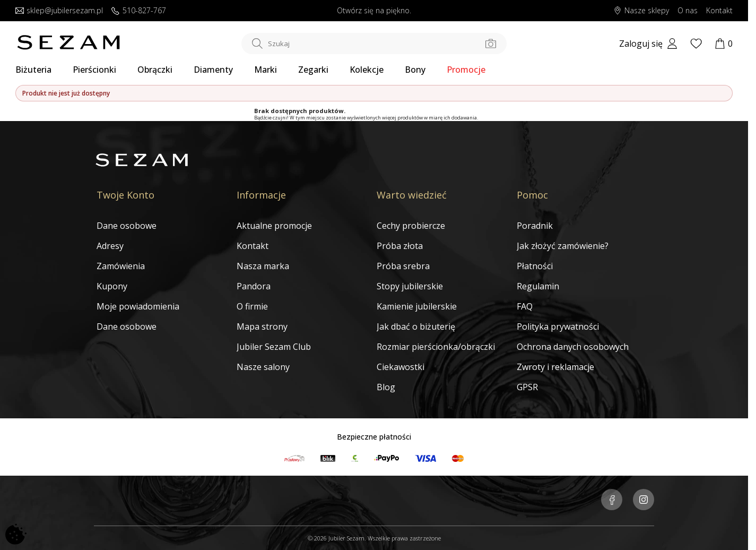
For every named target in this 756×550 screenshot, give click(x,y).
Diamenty (213, 70)
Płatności (535, 266)
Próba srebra (403, 266)
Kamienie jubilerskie (417, 306)
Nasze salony (263, 367)
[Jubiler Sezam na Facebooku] (612, 501)
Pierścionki (94, 70)
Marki (266, 70)
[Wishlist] (696, 44)
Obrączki (155, 70)
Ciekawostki (401, 367)
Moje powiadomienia (138, 306)
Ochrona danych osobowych (573, 347)
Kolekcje (367, 70)
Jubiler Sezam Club (274, 347)
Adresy (110, 246)
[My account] (648, 44)
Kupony (112, 286)
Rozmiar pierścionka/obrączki (436, 347)
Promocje (466, 70)
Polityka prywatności (558, 326)
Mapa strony (262, 326)
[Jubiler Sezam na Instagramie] (644, 501)
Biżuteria (33, 70)
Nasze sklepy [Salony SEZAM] (641, 11)
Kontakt (253, 246)
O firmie (252, 306)
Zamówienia (121, 266)
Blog (386, 387)
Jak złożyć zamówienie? (563, 246)
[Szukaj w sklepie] (374, 44)
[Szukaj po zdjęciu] (491, 44)
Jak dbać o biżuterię (416, 326)
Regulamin (538, 286)
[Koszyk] (724, 44)
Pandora (254, 286)
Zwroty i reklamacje (555, 367)
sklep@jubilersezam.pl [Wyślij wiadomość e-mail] (59, 11)
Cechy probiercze (411, 226)
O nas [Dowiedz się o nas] (688, 11)
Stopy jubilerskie (410, 286)
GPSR (527, 387)
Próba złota (400, 246)
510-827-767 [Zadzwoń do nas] (139, 11)
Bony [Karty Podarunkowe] (415, 70)
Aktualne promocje (274, 226)
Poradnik (535, 226)
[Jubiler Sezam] (68, 47)
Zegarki (313, 70)
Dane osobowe (127, 226)
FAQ (525, 306)
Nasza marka (263, 266)
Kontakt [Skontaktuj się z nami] (719, 11)
